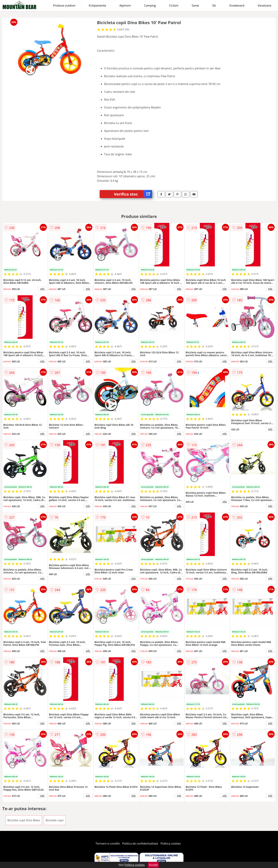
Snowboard (237, 6)
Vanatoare (264, 6)
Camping (150, 6)
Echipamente (97, 6)
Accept (153, 865)
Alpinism (125, 6)
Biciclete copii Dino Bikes (24, 820)
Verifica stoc (133, 194)
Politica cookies (171, 844)
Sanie (195, 6)
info (42, 289)
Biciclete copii (55, 820)
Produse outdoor (64, 6)
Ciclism (174, 6)
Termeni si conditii (108, 844)
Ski (214, 6)
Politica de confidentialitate (140, 844)
